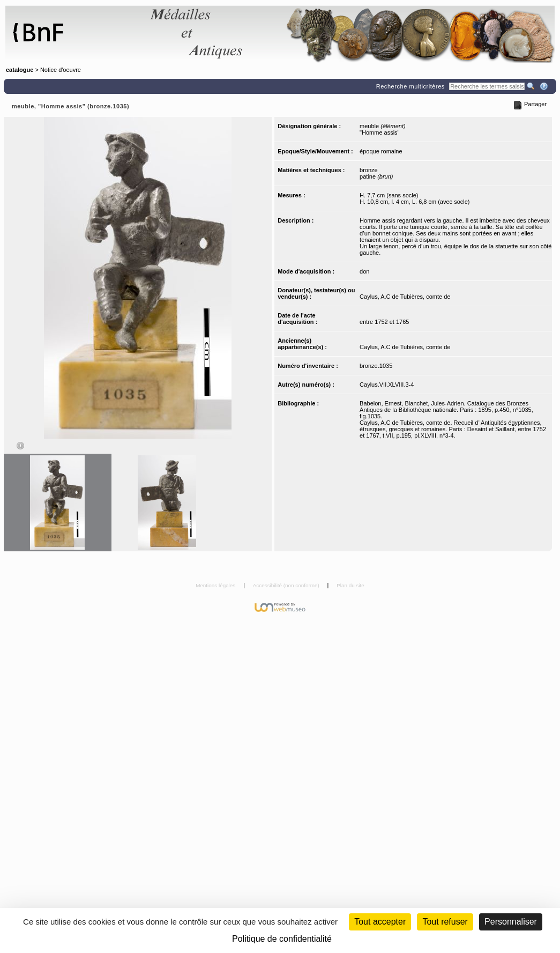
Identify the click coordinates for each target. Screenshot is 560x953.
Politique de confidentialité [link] (282, 939)
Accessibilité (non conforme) (287, 585)
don (364, 271)
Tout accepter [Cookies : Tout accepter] (380, 922)
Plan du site (350, 585)
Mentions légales (216, 585)
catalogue (20, 70)
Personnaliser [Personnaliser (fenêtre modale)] (511, 922)
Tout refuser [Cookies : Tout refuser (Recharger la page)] (445, 922)
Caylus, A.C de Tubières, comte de (405, 297)
